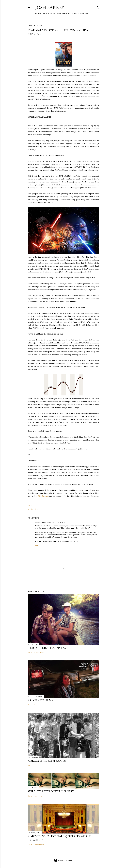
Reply (38, 545)
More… (86, 14)
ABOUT (46, 14)
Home (38, 14)
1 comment (38, 796)
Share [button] (30, 505)
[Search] (98, 7)
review (35, 509)
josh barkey (50, 7)
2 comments (38, 705)
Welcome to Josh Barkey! (48, 761)
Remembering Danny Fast (48, 648)
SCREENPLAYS (66, 14)
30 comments (39, 845)
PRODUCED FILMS (40, 700)
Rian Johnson (43, 496)
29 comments (39, 652)
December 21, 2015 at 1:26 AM (57, 522)
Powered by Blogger (63, 860)
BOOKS (77, 14)
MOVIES (54, 14)
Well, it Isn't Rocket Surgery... (52, 791)
